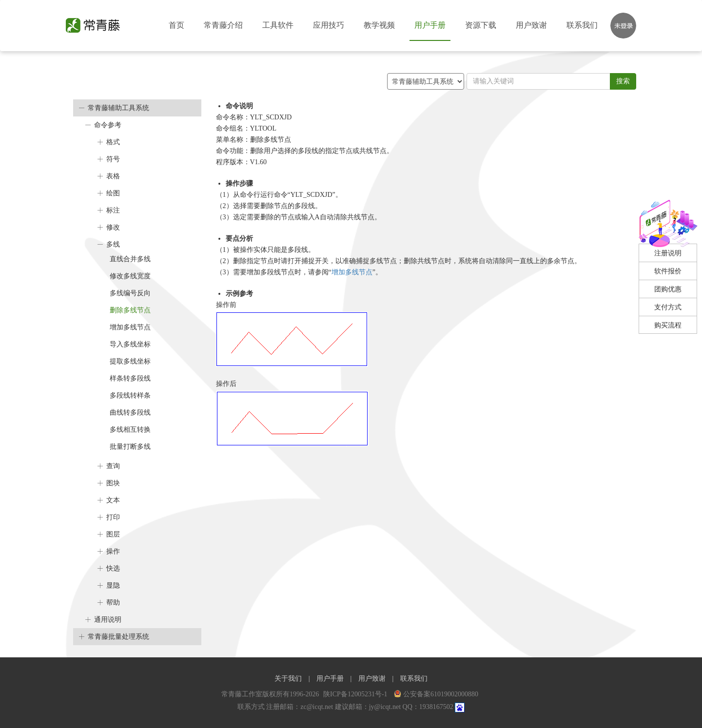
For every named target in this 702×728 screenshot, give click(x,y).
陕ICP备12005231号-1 (356, 694)
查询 (113, 466)
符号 (113, 159)
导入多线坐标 (130, 344)
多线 (113, 244)
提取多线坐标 (130, 361)
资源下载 (481, 25)
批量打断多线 (130, 447)
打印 (113, 517)
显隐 (113, 585)
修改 (113, 227)
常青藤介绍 (223, 25)
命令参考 (108, 125)
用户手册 (430, 25)
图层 (113, 534)
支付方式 (668, 307)
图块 (113, 483)
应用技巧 (329, 25)
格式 (113, 142)
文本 (113, 500)
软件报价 (668, 271)
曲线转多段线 (130, 412)
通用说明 (108, 620)
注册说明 (668, 253)
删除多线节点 (130, 310)
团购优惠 (668, 289)
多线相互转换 (130, 430)
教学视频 (379, 25)
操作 (113, 551)
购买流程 (668, 325)
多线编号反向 (130, 293)
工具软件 (278, 25)
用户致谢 (531, 25)
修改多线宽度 (130, 276)
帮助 (113, 603)
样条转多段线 (130, 378)
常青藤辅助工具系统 (118, 108)
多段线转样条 (130, 395)
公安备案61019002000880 (436, 694)
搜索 (623, 81)
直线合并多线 (130, 259)
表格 (113, 176)
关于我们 (288, 679)
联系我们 (582, 25)
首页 (176, 25)
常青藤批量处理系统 (118, 637)
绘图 (113, 193)
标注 (113, 210)
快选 (113, 568)
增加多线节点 (130, 327)
